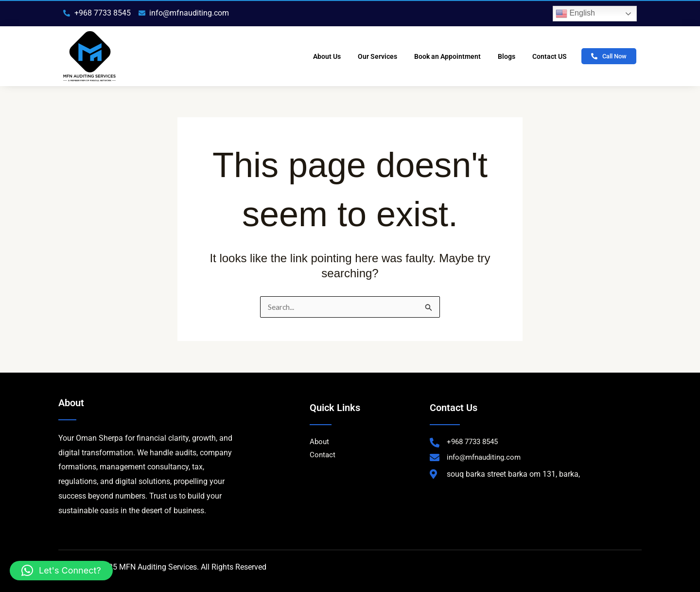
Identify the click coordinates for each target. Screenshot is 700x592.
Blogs (507, 56)
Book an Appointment (447, 56)
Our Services (377, 56)
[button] (61, 571)
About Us (327, 56)
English (575, 14)
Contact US (550, 56)
